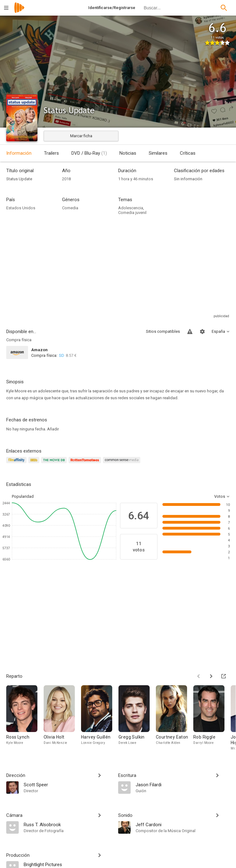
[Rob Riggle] (212, 718)
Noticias (128, 153)
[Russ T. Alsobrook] (68, 824)
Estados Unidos (21, 208)
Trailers (51, 153)
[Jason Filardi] (183, 784)
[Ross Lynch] (25, 718)
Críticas (188, 153)
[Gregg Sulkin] (137, 718)
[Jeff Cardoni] (183, 824)
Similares (158, 153)
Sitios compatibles (163, 331)
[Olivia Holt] (62, 718)
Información (19, 153)
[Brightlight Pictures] (68, 864)
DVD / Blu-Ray (89, 153)
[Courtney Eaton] (175, 718)
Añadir (53, 429)
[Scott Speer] (68, 784)
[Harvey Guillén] (100, 718)
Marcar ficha (81, 136)
